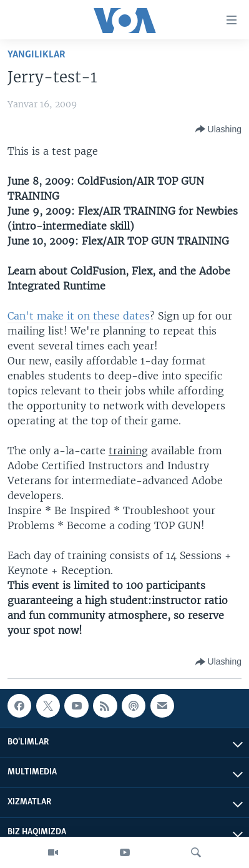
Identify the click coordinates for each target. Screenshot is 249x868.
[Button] (218, 129)
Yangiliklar (37, 55)
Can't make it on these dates (79, 316)
